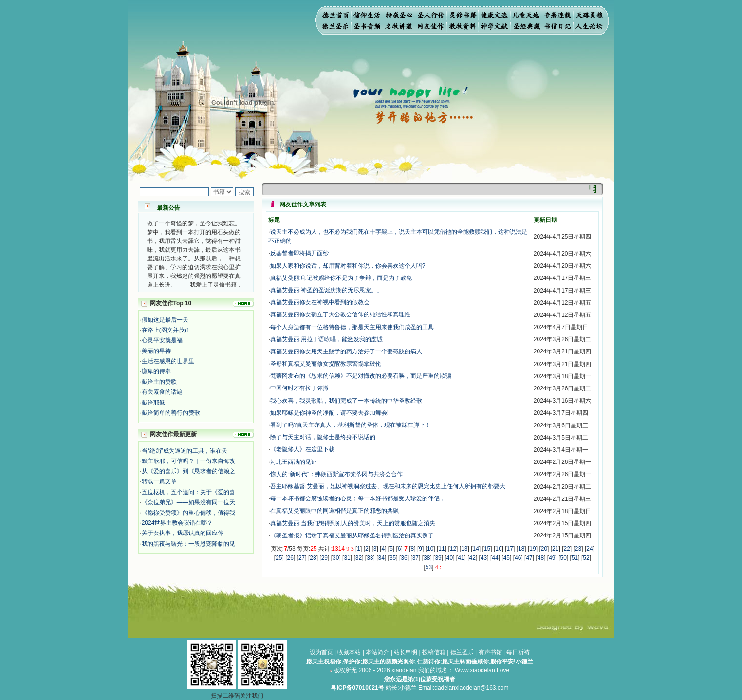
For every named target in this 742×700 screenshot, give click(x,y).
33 (370, 558)
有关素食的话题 (162, 392)
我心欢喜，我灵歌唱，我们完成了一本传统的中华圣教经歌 (346, 401)
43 (484, 558)
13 (464, 549)
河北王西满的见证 (294, 462)
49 (552, 558)
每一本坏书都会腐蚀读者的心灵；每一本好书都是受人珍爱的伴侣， (358, 498)
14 (475, 549)
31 (347, 558)
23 (578, 549)
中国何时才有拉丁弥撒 (299, 388)
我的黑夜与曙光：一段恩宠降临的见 (188, 544)
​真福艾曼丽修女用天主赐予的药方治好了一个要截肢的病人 (346, 351)
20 (544, 549)
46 (518, 558)
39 (438, 558)
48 (541, 558)
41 (461, 558)
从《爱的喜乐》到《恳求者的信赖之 (188, 471)
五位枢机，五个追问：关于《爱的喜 (188, 492)
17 (510, 549)
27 (302, 558)
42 (473, 558)
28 (313, 558)
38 (427, 558)
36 (404, 558)
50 (564, 558)
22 (566, 549)
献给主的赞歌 (159, 382)
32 (359, 558)
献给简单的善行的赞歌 (171, 413)
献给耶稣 (153, 403)
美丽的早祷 (156, 351)
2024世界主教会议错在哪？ (177, 523)
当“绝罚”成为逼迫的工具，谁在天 (185, 451)
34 (381, 558)
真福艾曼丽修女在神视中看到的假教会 (320, 302)
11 (441, 549)
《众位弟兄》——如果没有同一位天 (188, 502)
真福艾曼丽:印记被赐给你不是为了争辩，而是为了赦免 (341, 278)
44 (495, 558)
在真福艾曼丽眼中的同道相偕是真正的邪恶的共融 (334, 511)
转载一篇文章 (159, 481)
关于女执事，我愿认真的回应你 (183, 533)
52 (586, 558)
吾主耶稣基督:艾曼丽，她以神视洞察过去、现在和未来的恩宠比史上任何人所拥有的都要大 (388, 486)
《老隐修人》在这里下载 (302, 449)
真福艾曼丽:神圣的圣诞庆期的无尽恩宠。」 (326, 290)
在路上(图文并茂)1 (166, 330)
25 (279, 558)
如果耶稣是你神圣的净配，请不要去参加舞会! (329, 413)
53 (429, 567)
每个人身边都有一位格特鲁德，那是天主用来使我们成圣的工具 (352, 327)
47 (529, 558)
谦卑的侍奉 (156, 371)
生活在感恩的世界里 (168, 361)
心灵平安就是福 (162, 340)
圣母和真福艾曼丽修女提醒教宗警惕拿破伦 (326, 364)
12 (453, 549)
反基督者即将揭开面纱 (299, 253)
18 (521, 549)
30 (336, 558)
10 (430, 549)
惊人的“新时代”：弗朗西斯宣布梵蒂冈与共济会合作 (336, 474)
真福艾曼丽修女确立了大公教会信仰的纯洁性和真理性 (340, 314)
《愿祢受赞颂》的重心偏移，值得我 (188, 513)
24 (589, 549)
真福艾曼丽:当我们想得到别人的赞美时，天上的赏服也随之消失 (353, 523)
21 (555, 549)
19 (532, 549)
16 (498, 549)
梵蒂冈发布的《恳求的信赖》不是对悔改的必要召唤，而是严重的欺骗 (361, 376)
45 (507, 558)
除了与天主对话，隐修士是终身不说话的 (323, 437)
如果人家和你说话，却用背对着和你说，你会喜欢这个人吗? (348, 266)
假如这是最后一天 (165, 320)
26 (290, 558)
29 (325, 558)
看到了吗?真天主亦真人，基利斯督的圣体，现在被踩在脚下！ (351, 425)
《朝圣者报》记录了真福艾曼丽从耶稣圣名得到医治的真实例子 (352, 535)
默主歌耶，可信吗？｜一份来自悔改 (188, 461)
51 (575, 558)
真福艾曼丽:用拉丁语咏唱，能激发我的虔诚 (326, 339)
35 (393, 558)
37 (416, 558)
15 (487, 549)
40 (450, 558)
